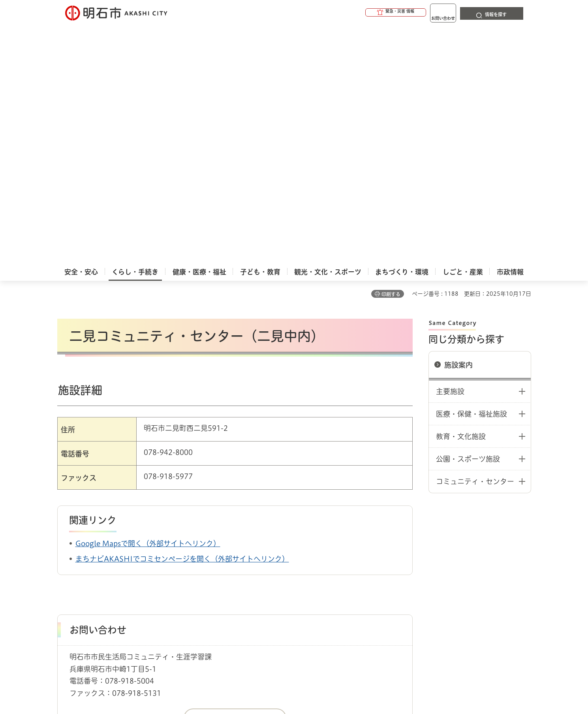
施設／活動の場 (229, 527)
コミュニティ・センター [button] (475, 243)
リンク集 (421, 555)
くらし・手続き (99, 527)
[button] (365, 13)
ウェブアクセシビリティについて (232, 555)
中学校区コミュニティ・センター (296, 527)
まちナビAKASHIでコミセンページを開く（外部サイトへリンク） (182, 320)
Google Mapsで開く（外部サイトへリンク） (148, 305)
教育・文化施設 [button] (461, 198)
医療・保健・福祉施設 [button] (472, 175)
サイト (478, 555)
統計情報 (318, 675)
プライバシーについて (344, 555)
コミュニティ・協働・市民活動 (164, 527)
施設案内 (458, 126)
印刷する (391, 56)
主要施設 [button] (450, 153)
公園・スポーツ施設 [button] (468, 220)
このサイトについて (122, 555)
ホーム (65, 527)
